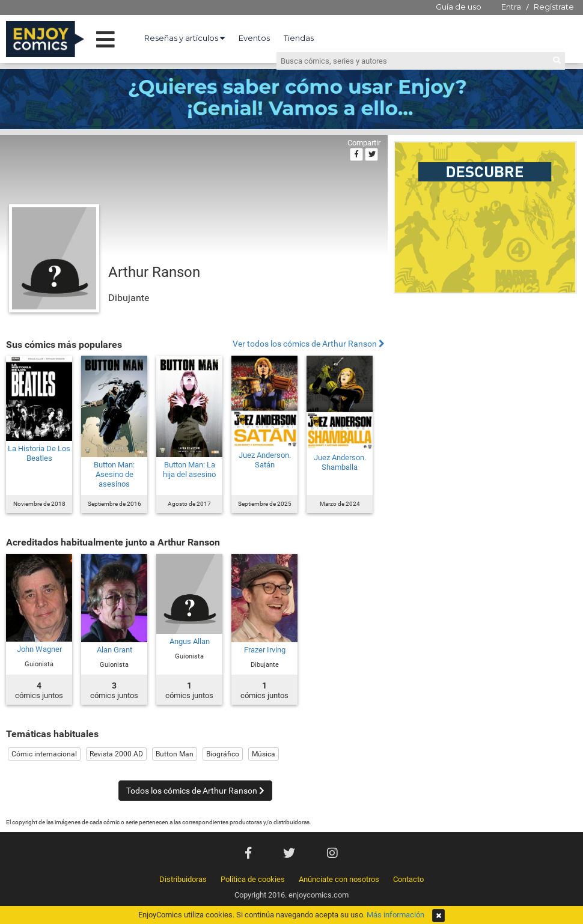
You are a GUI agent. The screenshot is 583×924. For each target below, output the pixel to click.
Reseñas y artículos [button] (185, 38)
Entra (511, 7)
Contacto (408, 879)
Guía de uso (459, 7)
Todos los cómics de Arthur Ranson (195, 791)
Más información (395, 915)
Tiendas (299, 38)
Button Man (175, 754)
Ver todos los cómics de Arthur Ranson (309, 344)
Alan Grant (114, 650)
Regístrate (554, 7)
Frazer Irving (265, 650)
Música (264, 754)
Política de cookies (253, 879)
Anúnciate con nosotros (339, 879)
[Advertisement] (113, 418)
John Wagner (39, 649)
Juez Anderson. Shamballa (340, 462)
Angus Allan (190, 641)
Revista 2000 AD (116, 754)
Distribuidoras (183, 879)
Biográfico (223, 754)
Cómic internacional (44, 754)
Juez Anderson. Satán (265, 460)
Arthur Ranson (154, 272)
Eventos (254, 38)
